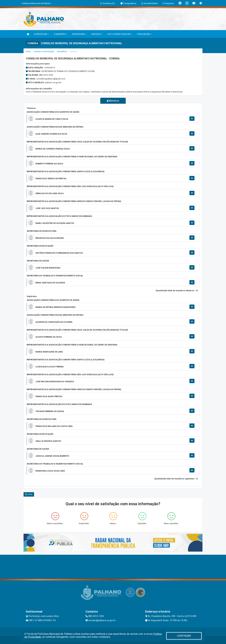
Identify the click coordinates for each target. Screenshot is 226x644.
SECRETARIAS (79, 34)
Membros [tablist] (113, 101)
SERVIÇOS (97, 34)
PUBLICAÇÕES (145, 34)
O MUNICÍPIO (61, 34)
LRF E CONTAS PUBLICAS (120, 34)
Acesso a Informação (44, 51)
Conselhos (62, 51)
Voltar (29, 494)
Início (28, 51)
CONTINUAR (184, 636)
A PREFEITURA (41, 34)
